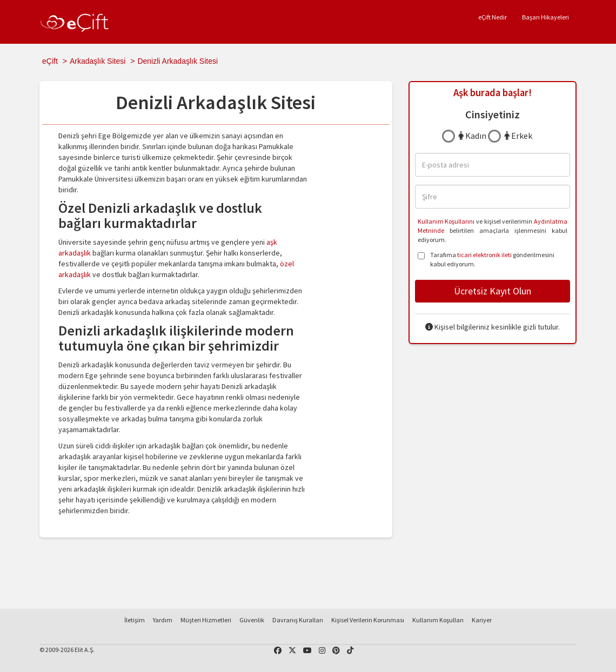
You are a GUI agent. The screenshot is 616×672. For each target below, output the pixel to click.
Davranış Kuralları (298, 620)
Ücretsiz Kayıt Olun (493, 291)
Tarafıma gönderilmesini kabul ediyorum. (486, 259)
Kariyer (482, 620)
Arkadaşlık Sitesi (98, 61)
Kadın (472, 136)
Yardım (163, 620)
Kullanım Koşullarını (446, 221)
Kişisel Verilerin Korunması (368, 620)
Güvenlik (252, 620)
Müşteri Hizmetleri (206, 620)
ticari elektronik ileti (484, 255)
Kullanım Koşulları (438, 620)
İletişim (135, 620)
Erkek (518, 136)
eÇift (50, 61)
